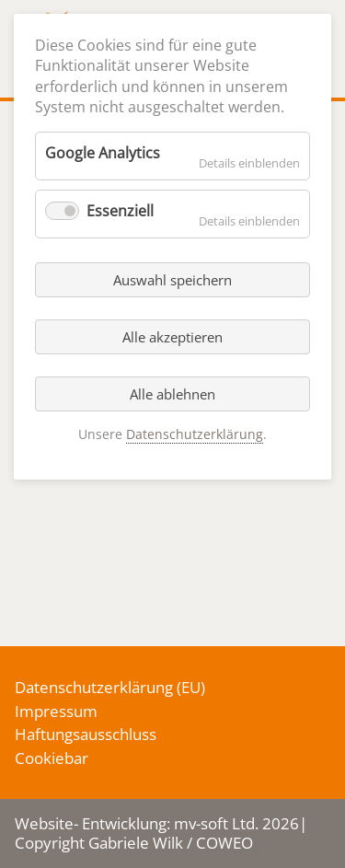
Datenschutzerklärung (94, 687)
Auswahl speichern (172, 280)
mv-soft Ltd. (216, 823)
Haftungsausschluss (86, 734)
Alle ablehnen (172, 394)
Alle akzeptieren (172, 337)
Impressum (56, 711)
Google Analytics (103, 153)
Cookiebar (52, 758)
